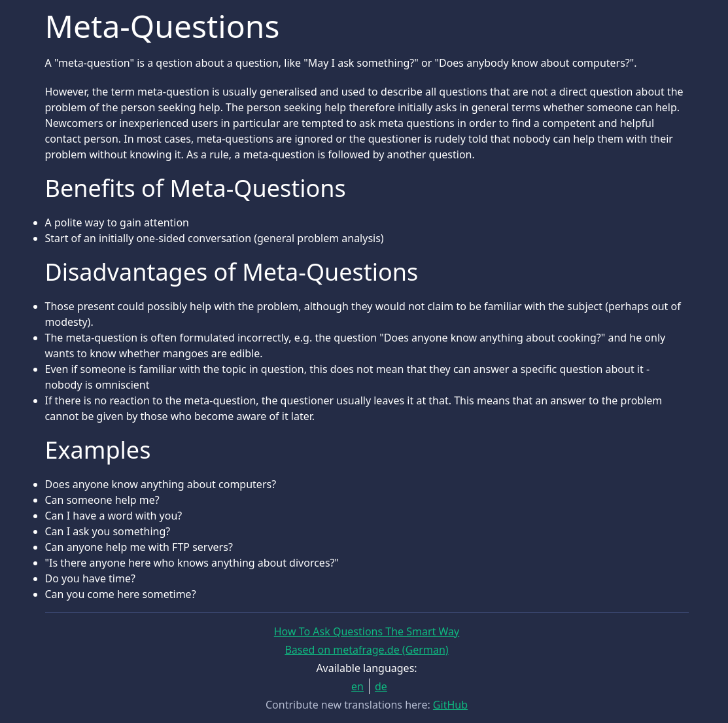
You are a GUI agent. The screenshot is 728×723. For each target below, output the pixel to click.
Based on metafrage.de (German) (366, 650)
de (381, 686)
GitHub (450, 705)
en (357, 686)
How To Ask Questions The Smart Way (367, 631)
